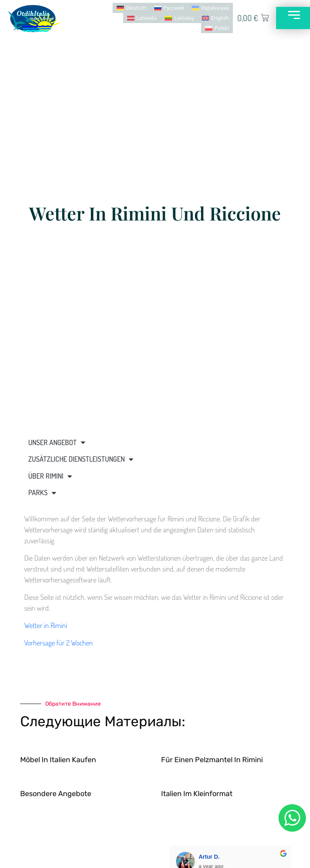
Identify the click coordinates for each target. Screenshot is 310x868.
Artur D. (209, 857)
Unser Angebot (57, 442)
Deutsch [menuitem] (136, 8)
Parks (42, 493)
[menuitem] (131, 8)
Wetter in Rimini (46, 625)
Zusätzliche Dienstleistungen (81, 459)
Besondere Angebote (56, 794)
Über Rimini (50, 476)
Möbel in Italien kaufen (58, 760)
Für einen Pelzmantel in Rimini (212, 760)
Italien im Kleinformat (197, 794)
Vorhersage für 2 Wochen (59, 643)
